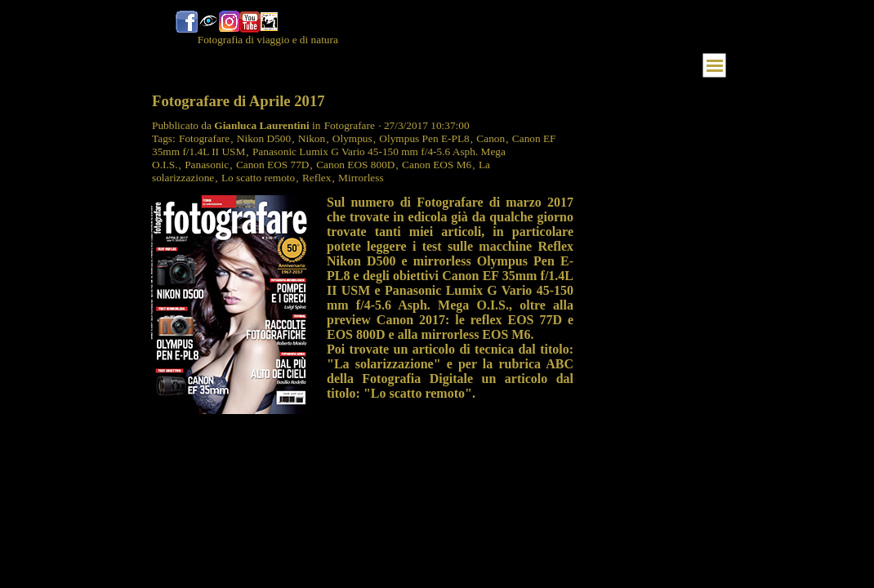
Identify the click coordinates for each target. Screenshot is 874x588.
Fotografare (204, 138)
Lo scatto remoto (258, 178)
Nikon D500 (264, 138)
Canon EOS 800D (355, 165)
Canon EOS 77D (273, 165)
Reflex (317, 178)
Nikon (312, 138)
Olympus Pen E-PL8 (424, 138)
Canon (491, 138)
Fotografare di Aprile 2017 (239, 101)
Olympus (352, 138)
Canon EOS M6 (437, 165)
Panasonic (207, 165)
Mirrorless (361, 178)
